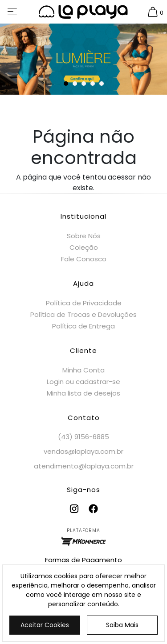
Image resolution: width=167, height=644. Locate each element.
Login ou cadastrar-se (83, 382)
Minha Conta (83, 370)
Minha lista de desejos (83, 393)
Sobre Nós (84, 236)
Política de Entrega (83, 326)
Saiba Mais (122, 625)
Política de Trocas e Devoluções (83, 314)
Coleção (84, 247)
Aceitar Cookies (45, 625)
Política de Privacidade (84, 303)
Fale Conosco (84, 259)
